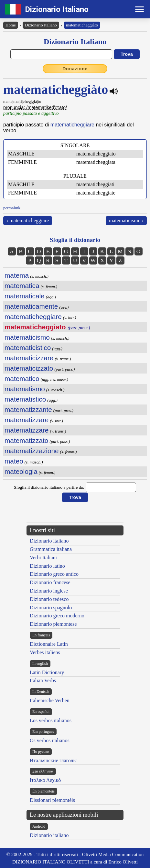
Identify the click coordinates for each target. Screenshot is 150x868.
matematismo (25, 389)
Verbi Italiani (43, 558)
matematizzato (26, 440)
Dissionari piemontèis (52, 800)
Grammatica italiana (51, 549)
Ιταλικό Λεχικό (45, 780)
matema (17, 275)
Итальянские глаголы (53, 760)
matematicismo (27, 337)
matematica (22, 286)
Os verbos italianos (50, 740)
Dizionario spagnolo (51, 608)
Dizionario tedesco (49, 599)
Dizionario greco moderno (57, 616)
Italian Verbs (43, 680)
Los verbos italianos (51, 720)
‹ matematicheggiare (28, 220)
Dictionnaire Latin (49, 644)
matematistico (25, 399)
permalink (12, 208)
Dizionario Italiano (57, 9)
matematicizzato (29, 368)
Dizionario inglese (49, 591)
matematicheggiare (72, 125)
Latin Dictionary (47, 672)
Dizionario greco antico (54, 574)
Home (11, 25)
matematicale (25, 296)
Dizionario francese (50, 582)
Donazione (75, 69)
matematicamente (31, 306)
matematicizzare (29, 358)
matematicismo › (126, 220)
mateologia (21, 471)
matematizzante (28, 409)
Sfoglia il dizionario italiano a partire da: (49, 487)
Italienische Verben (50, 700)
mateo (14, 461)
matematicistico (28, 348)
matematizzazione (32, 451)
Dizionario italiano (49, 541)
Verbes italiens (45, 652)
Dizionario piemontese (53, 624)
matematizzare (27, 420)
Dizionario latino (47, 566)
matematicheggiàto (82, 25)
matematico (22, 379)
